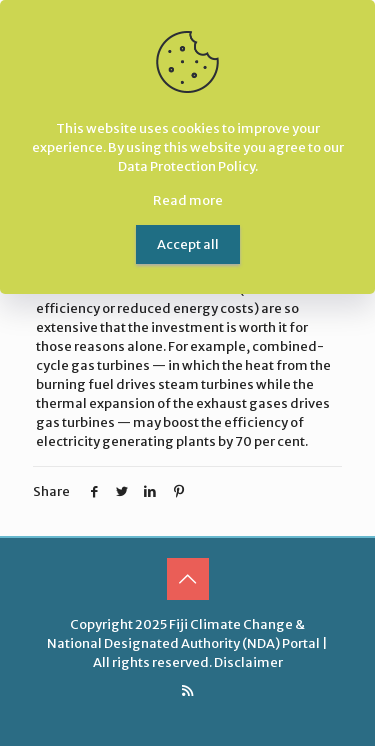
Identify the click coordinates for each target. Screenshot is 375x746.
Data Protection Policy (186, 166)
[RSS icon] (187, 690)
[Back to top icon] (188, 579)
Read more (188, 200)
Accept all (188, 244)
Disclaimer (248, 662)
